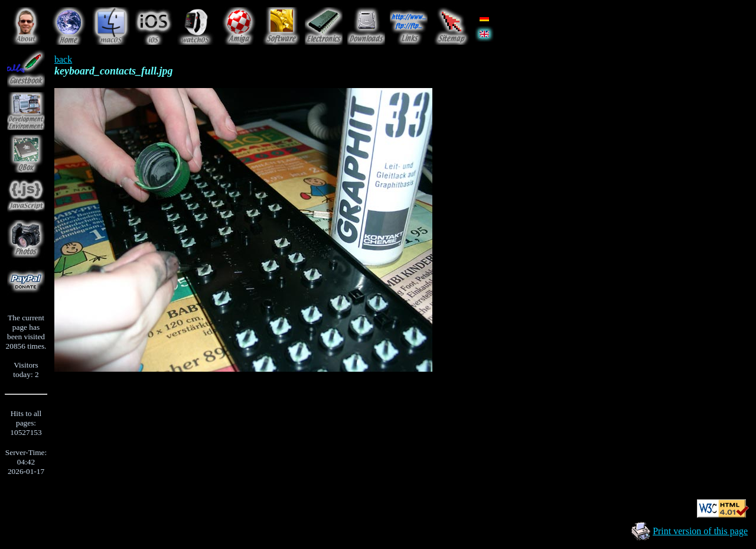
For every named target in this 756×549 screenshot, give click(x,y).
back (63, 59)
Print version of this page (700, 531)
